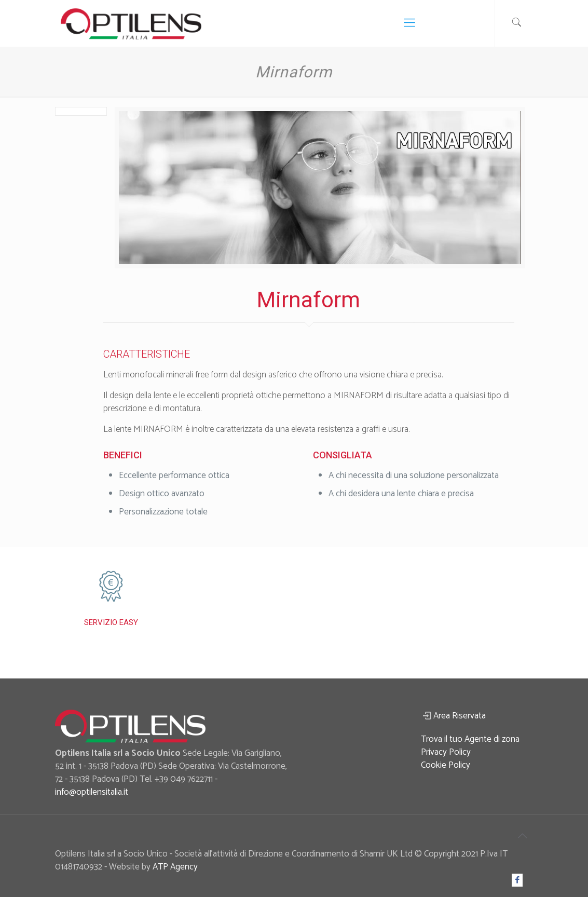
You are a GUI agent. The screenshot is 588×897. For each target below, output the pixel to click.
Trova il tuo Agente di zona (470, 739)
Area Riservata (460, 716)
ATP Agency (175, 867)
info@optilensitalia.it (92, 792)
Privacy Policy (446, 752)
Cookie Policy (446, 765)
